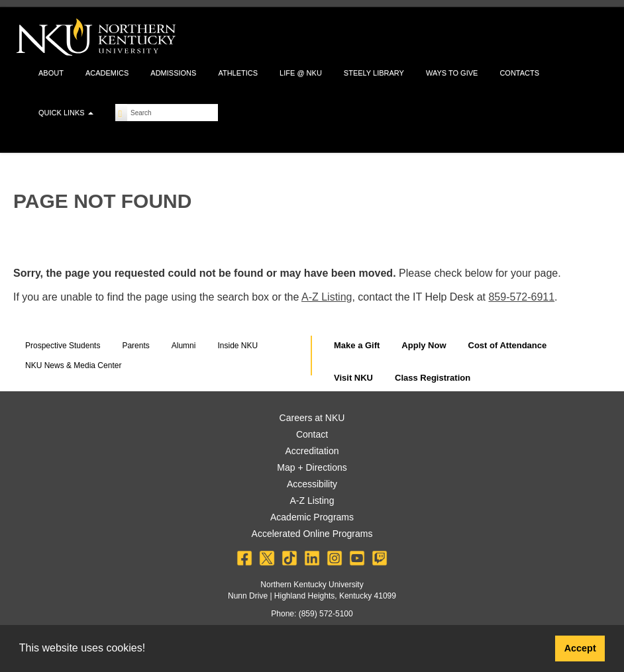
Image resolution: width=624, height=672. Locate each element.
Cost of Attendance (508, 345)
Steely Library (374, 73)
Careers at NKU (312, 418)
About (51, 73)
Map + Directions (312, 467)
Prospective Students (63, 346)
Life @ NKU (301, 73)
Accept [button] (580, 648)
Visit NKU (353, 378)
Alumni (184, 346)
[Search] (122, 113)
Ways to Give (452, 73)
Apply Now (424, 345)
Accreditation (312, 451)
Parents (135, 346)
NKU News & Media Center (73, 365)
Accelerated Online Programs (312, 534)
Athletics (238, 73)
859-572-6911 (521, 297)
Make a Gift (357, 345)
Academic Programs (312, 517)
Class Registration (433, 378)
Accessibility (312, 484)
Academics (107, 73)
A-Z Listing (327, 297)
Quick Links (66, 113)
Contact (312, 434)
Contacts (519, 73)
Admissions (173, 73)
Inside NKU (237, 346)
